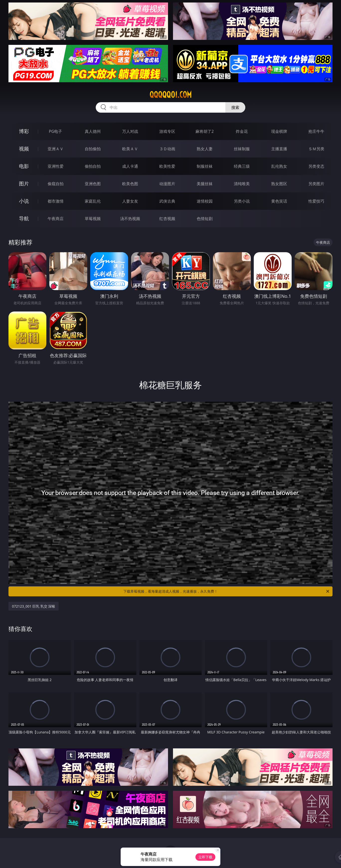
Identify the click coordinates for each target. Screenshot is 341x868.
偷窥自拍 (56, 184)
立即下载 (205, 857)
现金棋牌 (279, 131)
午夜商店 (56, 219)
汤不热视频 (130, 219)
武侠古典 (167, 201)
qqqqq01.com (171, 95)
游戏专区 (167, 131)
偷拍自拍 (93, 166)
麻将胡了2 (205, 131)
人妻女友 (130, 201)
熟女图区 (279, 184)
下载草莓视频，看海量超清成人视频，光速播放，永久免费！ (227, 591)
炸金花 (242, 131)
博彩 (24, 131)
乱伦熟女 (279, 166)
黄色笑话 (279, 201)
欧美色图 (130, 184)
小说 (24, 201)
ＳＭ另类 (316, 149)
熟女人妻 (205, 149)
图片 (24, 184)
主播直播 (279, 149)
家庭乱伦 (93, 201)
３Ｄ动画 (167, 149)
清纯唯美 (242, 184)
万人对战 (130, 131)
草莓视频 (93, 219)
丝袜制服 (242, 149)
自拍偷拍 (93, 149)
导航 (24, 218)
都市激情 (56, 201)
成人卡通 (130, 166)
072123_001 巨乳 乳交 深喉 (34, 606)
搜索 (235, 107)
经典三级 (242, 166)
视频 (24, 149)
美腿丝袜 (205, 184)
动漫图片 (167, 184)
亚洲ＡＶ (56, 149)
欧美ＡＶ (130, 149)
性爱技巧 (316, 201)
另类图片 (316, 184)
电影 (24, 166)
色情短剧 (205, 219)
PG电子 (55, 131)
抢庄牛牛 (316, 131)
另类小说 (242, 201)
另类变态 (316, 166)
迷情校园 (205, 201)
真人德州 (93, 131)
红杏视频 (167, 219)
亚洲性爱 (56, 166)
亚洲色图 (93, 184)
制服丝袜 (205, 166)
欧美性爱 (167, 166)
